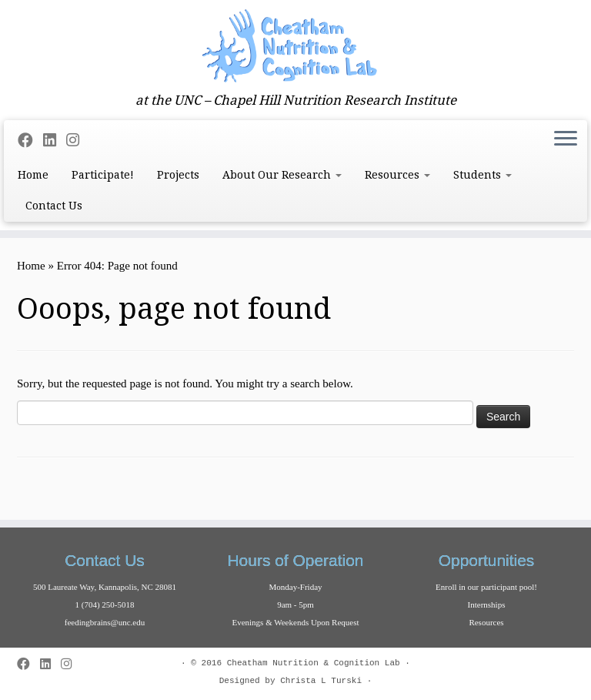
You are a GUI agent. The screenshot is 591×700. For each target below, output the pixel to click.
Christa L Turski (321, 681)
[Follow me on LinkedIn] (55, 141)
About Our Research (282, 175)
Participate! (103, 175)
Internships (487, 605)
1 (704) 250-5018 (105, 605)
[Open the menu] (566, 140)
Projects (178, 175)
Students (482, 175)
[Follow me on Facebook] (30, 141)
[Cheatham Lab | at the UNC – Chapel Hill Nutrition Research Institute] (295, 46)
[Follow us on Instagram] (78, 141)
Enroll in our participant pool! (486, 587)
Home (33, 175)
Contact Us (54, 206)
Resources (397, 175)
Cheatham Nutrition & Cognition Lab (314, 663)
